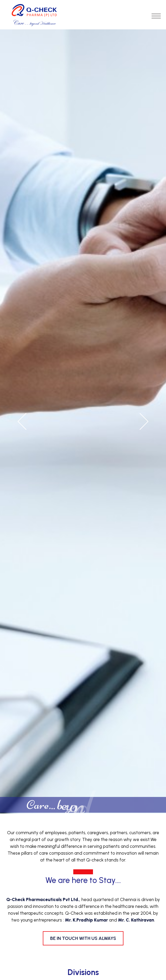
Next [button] (144, 421)
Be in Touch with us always (83, 938)
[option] (83, 421)
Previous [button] (22, 421)
